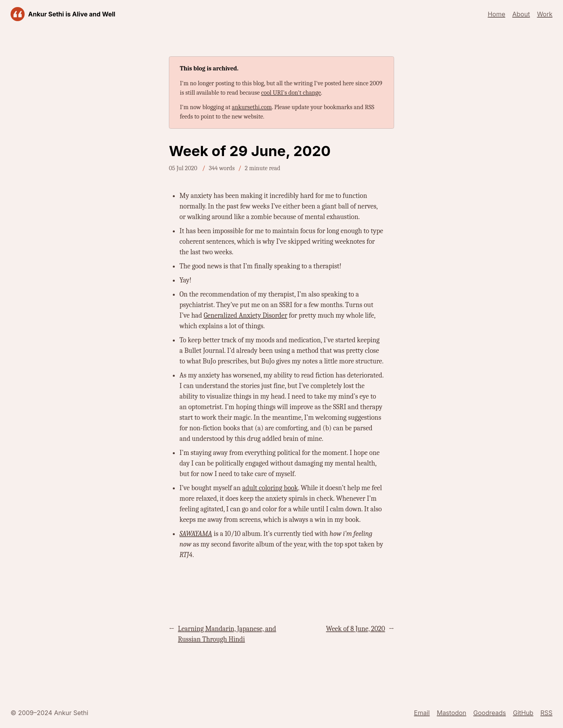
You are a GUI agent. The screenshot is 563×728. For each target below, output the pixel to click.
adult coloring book (270, 488)
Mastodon (451, 713)
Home (496, 14)
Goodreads (490, 713)
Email (422, 713)
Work (545, 14)
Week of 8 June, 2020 (356, 629)
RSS (546, 713)
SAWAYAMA (196, 534)
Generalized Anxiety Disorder (246, 315)
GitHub (523, 713)
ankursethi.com (252, 107)
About (521, 14)
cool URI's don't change (291, 93)
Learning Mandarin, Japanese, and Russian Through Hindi (227, 634)
